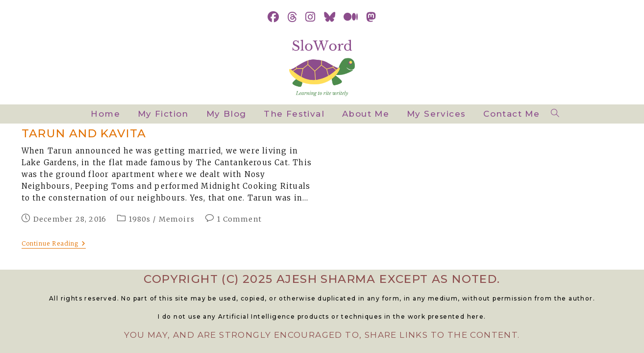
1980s (140, 219)
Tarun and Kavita (84, 133)
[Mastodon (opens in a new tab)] (371, 17)
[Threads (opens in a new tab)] (292, 17)
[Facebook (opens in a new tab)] (273, 17)
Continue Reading (54, 244)
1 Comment (239, 219)
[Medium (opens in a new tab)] (351, 17)
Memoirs (177, 219)
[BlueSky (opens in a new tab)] (330, 17)
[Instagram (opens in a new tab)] (310, 17)
